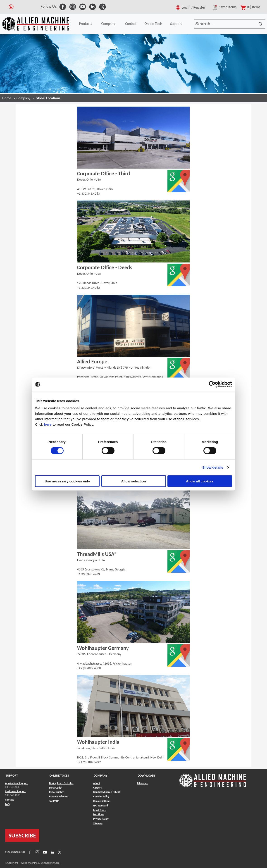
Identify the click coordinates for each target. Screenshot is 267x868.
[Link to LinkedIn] (52, 852)
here (48, 424)
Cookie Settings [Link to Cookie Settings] (102, 801)
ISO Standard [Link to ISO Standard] (101, 806)
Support (176, 24)
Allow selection (133, 481)
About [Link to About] (97, 783)
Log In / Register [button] (194, 7)
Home (7, 98)
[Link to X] (59, 852)
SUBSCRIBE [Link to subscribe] (22, 835)
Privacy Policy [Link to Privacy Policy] (101, 819)
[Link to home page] (36, 24)
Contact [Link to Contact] (10, 800)
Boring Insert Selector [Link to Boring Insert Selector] (61, 783)
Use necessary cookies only (67, 481)
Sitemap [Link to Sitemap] (98, 823)
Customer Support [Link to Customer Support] (15, 791)
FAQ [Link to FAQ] (7, 804)
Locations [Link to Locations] (99, 814)
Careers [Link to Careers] (97, 788)
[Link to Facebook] (29, 852)
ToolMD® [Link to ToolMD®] (54, 801)
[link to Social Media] (63, 6)
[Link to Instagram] (37, 852)
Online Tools (153, 24)
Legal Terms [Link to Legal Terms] (100, 810)
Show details (213, 467)
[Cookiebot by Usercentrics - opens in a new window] (212, 384)
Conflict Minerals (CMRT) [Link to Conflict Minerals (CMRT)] (107, 792)
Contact (131, 24)
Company (108, 24)
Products (85, 24)
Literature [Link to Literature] (143, 783)
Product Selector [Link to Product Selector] (58, 796)
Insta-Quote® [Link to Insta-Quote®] (56, 792)
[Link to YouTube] (44, 852)
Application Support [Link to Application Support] (16, 783)
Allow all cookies (200, 481)
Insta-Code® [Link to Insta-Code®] (56, 788)
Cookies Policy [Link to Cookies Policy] (101, 796)
